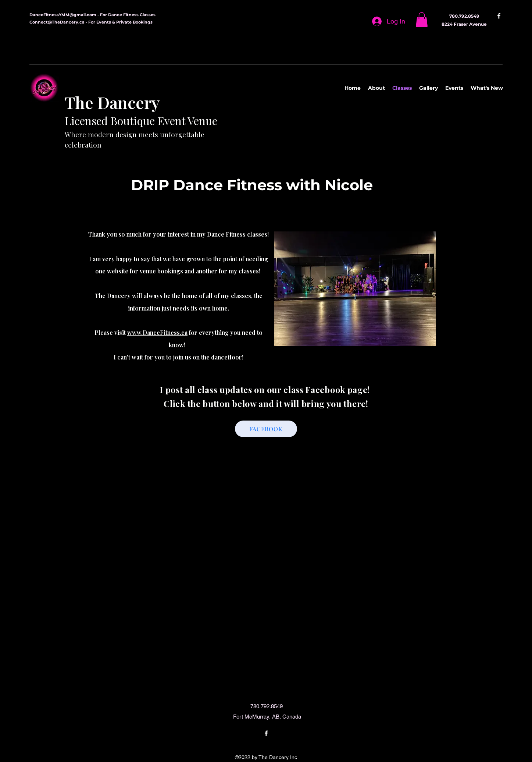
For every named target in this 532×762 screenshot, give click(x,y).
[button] (422, 20)
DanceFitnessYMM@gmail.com (63, 15)
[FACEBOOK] (266, 429)
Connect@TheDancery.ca (57, 22)
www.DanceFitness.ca (157, 332)
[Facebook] (499, 16)
